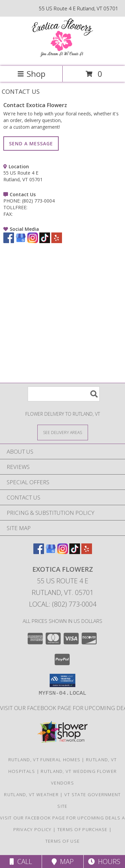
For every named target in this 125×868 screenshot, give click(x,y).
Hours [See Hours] (104, 862)
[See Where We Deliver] (63, 432)
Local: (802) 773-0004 (63, 604)
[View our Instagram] (33, 241)
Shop (31, 74)
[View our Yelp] (57, 241)
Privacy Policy (32, 829)
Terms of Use (63, 841)
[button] (62, 680)
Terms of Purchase (82, 829)
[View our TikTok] (45, 241)
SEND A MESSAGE (31, 144)
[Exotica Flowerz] (63, 56)
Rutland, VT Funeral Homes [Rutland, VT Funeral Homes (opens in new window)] (44, 760)
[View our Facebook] (9, 241)
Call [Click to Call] (21, 862)
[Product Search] (64, 394)
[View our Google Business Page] (21, 241)
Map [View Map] (63, 862)
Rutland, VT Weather (31, 795)
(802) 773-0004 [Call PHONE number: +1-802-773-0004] (38, 201)
